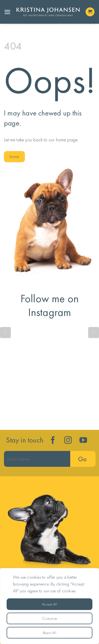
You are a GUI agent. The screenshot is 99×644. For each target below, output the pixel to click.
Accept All (49, 604)
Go (82, 459)
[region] (49, 606)
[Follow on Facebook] (53, 441)
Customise (50, 618)
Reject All (49, 633)
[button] (7, 12)
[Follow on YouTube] (83, 441)
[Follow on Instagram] (68, 441)
